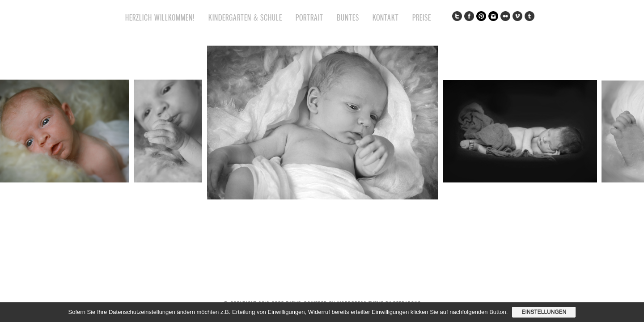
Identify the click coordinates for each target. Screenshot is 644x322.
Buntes (348, 17)
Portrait (309, 17)
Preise (422, 17)
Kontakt (386, 17)
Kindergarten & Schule (245, 17)
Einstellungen (544, 312)
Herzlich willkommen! (160, 17)
